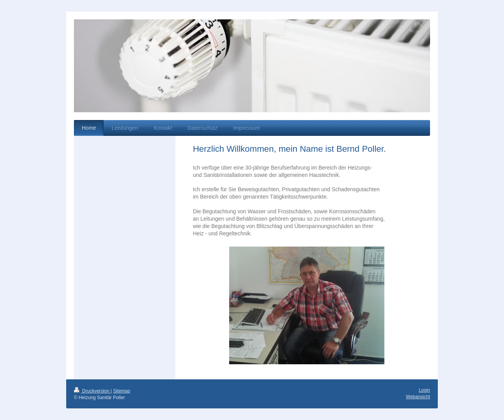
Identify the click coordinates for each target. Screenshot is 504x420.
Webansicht (418, 397)
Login (424, 390)
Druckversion (92, 391)
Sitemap (122, 391)
